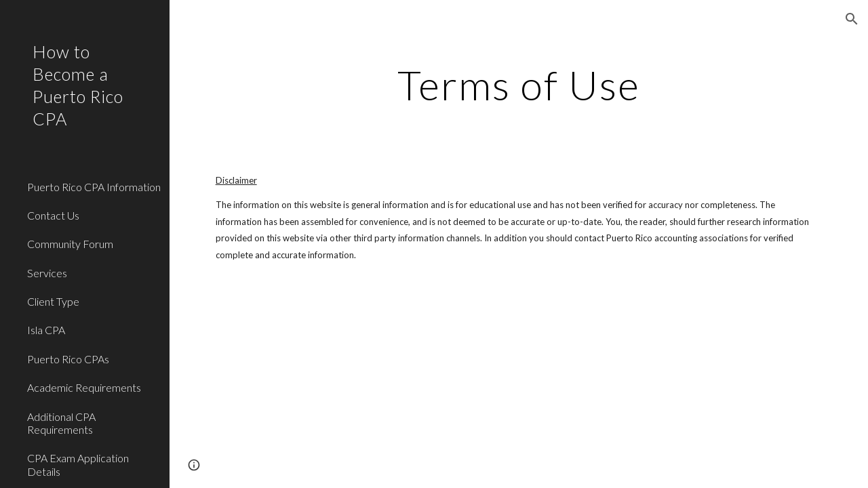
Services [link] (47, 273)
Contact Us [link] (53, 215)
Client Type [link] (53, 301)
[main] (518, 85)
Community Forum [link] (70, 244)
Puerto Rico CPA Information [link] (94, 187)
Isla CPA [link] (46, 330)
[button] (852, 19)
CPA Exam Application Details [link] (78, 464)
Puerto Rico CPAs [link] (68, 359)
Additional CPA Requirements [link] (61, 423)
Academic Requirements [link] (84, 387)
